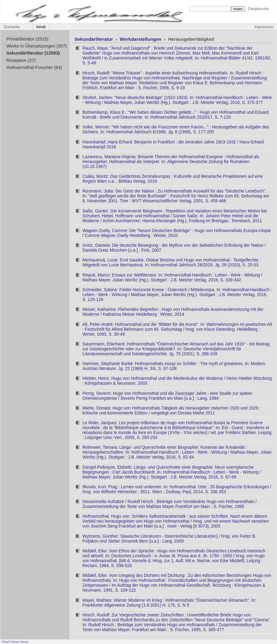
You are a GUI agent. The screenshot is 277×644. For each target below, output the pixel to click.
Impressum (264, 27)
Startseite (11, 27)
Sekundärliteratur (94, 39)
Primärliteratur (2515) (27, 39)
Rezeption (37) (21, 60)
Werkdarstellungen (141, 39)
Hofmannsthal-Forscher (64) (34, 67)
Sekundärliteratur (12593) (33, 53)
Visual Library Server (15, 642)
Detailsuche (258, 9)
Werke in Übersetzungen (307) (37, 46)
